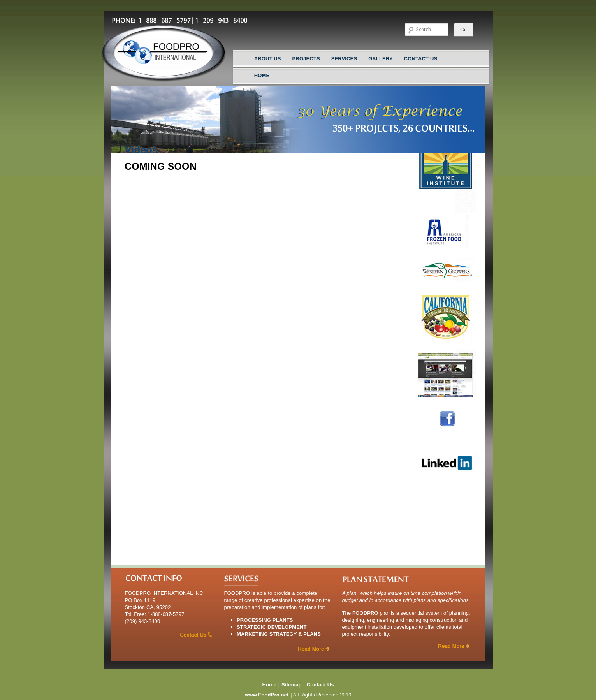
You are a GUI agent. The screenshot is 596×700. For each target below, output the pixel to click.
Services (344, 59)
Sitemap (292, 685)
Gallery (381, 59)
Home (262, 75)
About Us (268, 59)
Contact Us (421, 59)
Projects (306, 59)
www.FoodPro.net (267, 695)
